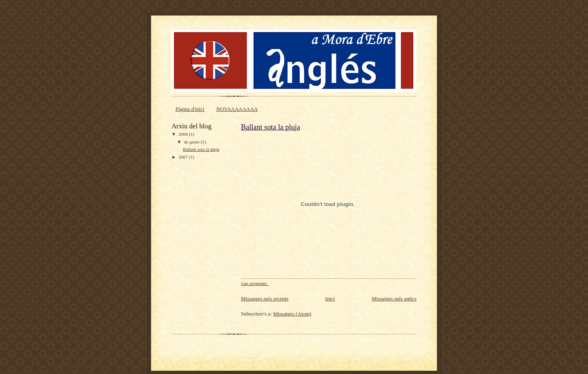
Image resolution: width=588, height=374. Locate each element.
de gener (193, 142)
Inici (330, 299)
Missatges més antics (394, 299)
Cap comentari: (255, 283)
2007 (184, 157)
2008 (184, 134)
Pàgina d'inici (190, 109)
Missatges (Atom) (292, 314)
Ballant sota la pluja (201, 149)
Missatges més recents (265, 299)
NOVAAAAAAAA (237, 109)
